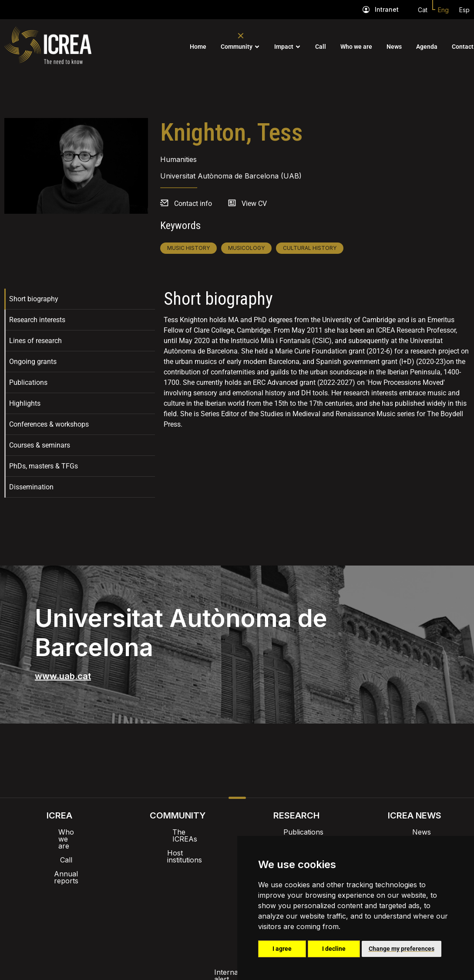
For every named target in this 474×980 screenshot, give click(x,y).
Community (237, 47)
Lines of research (35, 341)
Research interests (37, 320)
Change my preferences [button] (402, 949)
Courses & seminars (40, 445)
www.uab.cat (63, 676)
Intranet (387, 9)
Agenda (427, 47)
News (394, 47)
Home (198, 47)
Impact (284, 47)
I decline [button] (334, 949)
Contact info (193, 204)
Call (321, 47)
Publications (28, 382)
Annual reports (59, 860)
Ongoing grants (33, 362)
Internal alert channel (121, 909)
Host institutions (178, 846)
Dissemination (31, 487)
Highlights (25, 403)
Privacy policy (194, 909)
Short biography (34, 299)
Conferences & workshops (49, 424)
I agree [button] (282, 949)
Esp (464, 10)
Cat (423, 10)
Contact (463, 47)
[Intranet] (366, 10)
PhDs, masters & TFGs (44, 466)
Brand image (207, 887)
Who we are (356, 47)
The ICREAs (178, 832)
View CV (254, 204)
